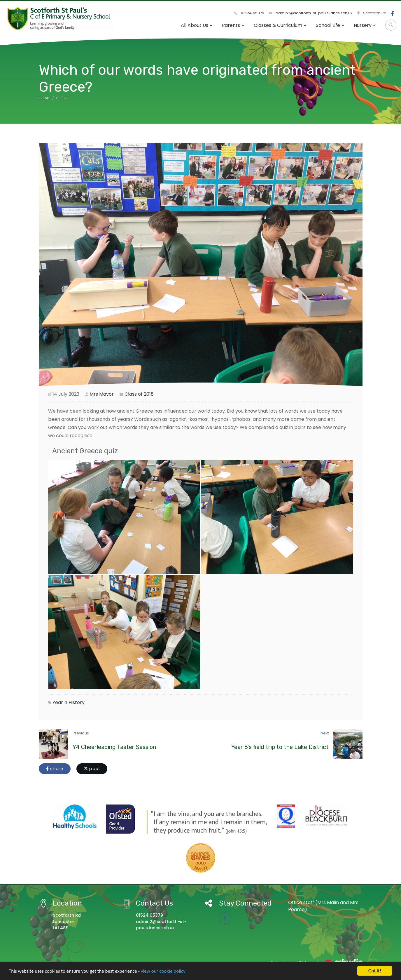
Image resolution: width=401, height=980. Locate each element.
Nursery (365, 25)
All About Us (197, 25)
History (77, 702)
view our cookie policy (163, 971)
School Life (330, 25)
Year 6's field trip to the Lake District (280, 747)
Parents (233, 25)
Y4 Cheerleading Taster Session (114, 747)
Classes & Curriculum (280, 25)
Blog (61, 98)
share (55, 769)
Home (44, 98)
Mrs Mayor (102, 394)
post (92, 769)
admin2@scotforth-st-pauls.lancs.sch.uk (311, 13)
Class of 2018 (139, 394)
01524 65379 (249, 13)
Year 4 (60, 702)
